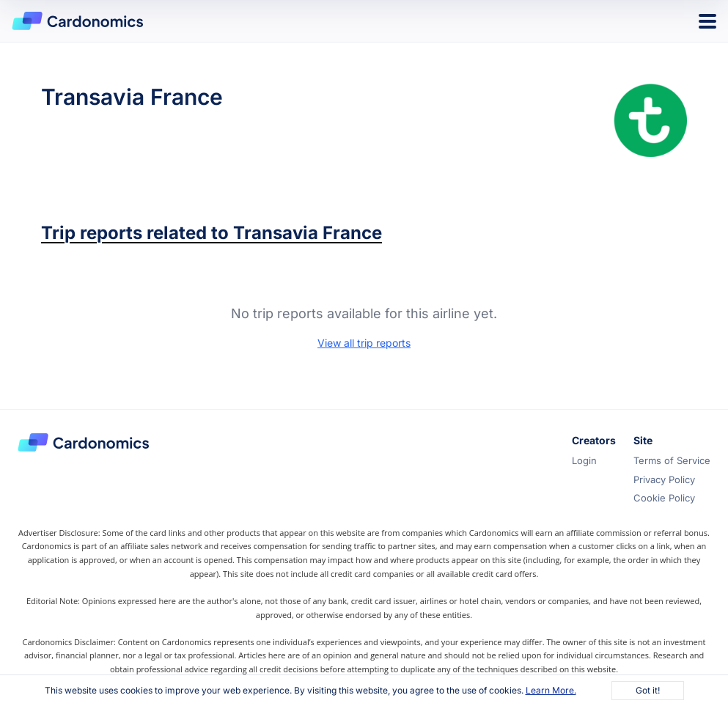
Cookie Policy (664, 498)
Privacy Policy (664, 479)
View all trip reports (364, 343)
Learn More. (551, 690)
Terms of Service (672, 460)
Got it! (648, 690)
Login (584, 460)
